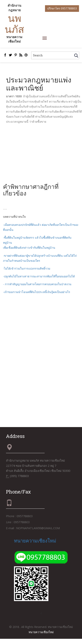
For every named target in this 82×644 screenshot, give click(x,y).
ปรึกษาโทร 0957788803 (62, 8)
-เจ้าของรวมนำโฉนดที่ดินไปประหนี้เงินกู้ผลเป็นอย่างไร (37, 292)
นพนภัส (14, 23)
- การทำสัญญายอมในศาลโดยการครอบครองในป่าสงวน (37, 284)
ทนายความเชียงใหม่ (35, 541)
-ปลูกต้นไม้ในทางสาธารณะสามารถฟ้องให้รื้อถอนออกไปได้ (39, 276)
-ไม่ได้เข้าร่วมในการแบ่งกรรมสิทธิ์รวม (27, 268)
